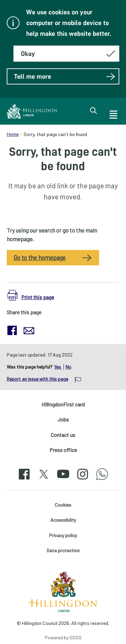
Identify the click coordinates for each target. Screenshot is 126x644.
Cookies (63, 505)
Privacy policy (63, 535)
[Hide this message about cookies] (66, 54)
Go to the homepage (39, 258)
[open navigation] (113, 114)
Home (13, 134)
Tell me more (65, 76)
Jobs (63, 419)
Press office (63, 450)
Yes (58, 367)
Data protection (63, 550)
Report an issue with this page (37, 379)
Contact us (63, 435)
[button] (31, 296)
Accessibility (63, 520)
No (68, 367)
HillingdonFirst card (63, 404)
